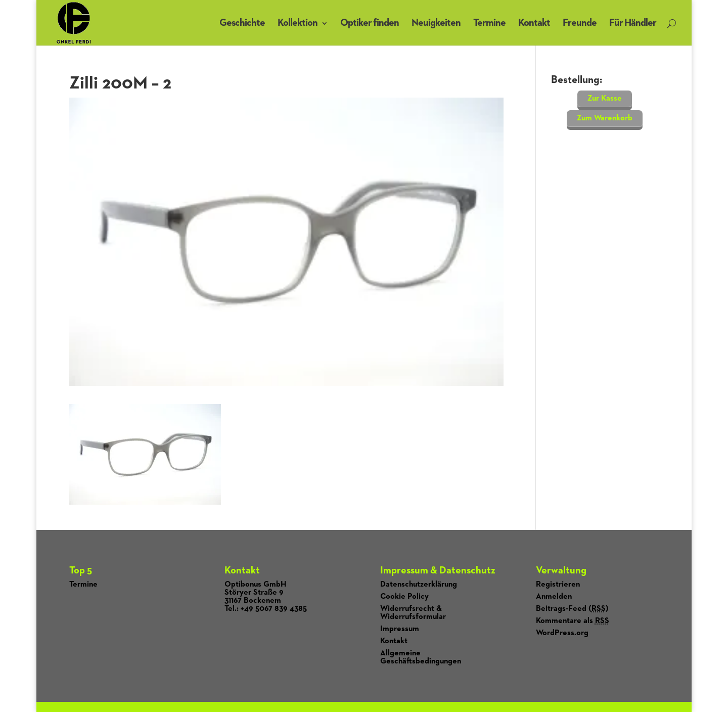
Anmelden (554, 597)
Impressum (400, 629)
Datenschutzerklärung (419, 585)
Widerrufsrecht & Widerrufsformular (413, 613)
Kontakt (534, 23)
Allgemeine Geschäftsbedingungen (421, 657)
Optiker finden (370, 23)
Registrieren (558, 585)
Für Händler (633, 23)
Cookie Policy (404, 597)
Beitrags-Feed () (572, 609)
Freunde (580, 23)
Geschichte (242, 23)
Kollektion (298, 23)
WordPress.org (562, 633)
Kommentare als (573, 621)
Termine (489, 23)
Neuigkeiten (436, 23)
